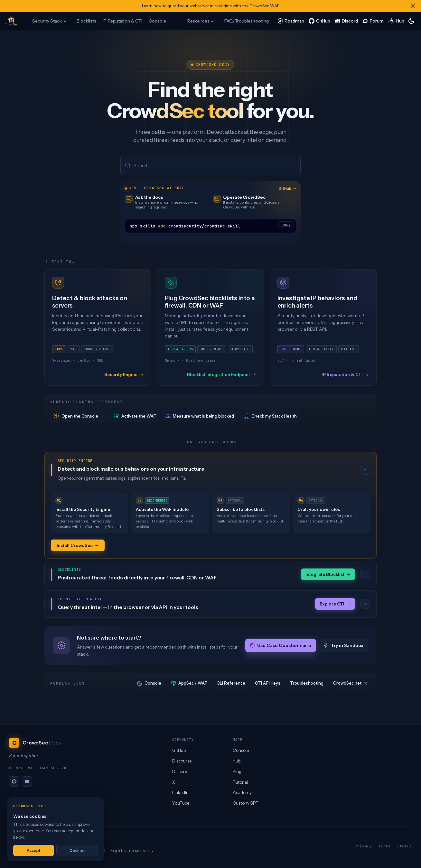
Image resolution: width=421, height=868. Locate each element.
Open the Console (79, 416)
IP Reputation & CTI (122, 21)
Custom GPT (246, 803)
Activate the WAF (135, 416)
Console (157, 21)
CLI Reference (231, 684)
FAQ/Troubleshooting (247, 21)
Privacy (363, 846)
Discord (180, 771)
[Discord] (27, 781)
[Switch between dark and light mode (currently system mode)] (411, 21)
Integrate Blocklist (328, 575)
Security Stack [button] (47, 21)
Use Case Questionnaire (281, 646)
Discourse (182, 761)
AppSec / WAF (189, 684)
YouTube (181, 803)
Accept (34, 850)
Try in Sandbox (344, 646)
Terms (385, 846)
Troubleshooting (307, 684)
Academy (242, 792)
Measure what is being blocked (200, 416)
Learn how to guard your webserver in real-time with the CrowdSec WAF (211, 6)
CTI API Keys (268, 684)
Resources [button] (198, 21)
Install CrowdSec (78, 546)
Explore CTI (335, 605)
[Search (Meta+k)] (210, 166)
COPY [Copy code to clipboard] (286, 226)
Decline (77, 850)
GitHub (287, 189)
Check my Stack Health (270, 416)
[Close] (413, 6)
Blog (237, 771)
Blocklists (86, 21)
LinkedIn (180, 792)
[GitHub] (14, 781)
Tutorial (240, 782)
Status (405, 846)
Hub (237, 761)
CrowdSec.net (350, 684)
